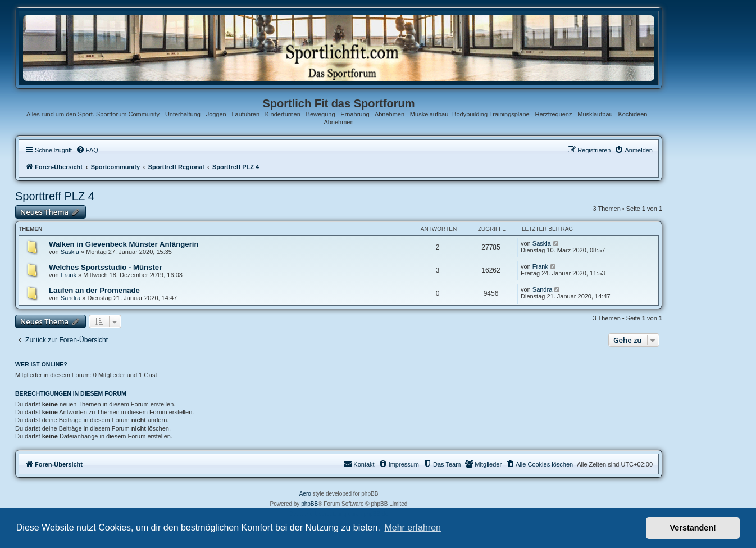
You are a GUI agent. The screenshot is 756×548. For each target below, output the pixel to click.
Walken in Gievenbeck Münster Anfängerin (124, 244)
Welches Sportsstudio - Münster (105, 267)
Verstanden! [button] (693, 528)
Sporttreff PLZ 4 (55, 196)
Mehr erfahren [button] (413, 527)
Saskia (70, 252)
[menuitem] (87, 150)
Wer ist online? (41, 364)
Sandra (70, 298)
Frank (69, 275)
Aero (305, 494)
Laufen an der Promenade (94, 290)
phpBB (309, 504)
